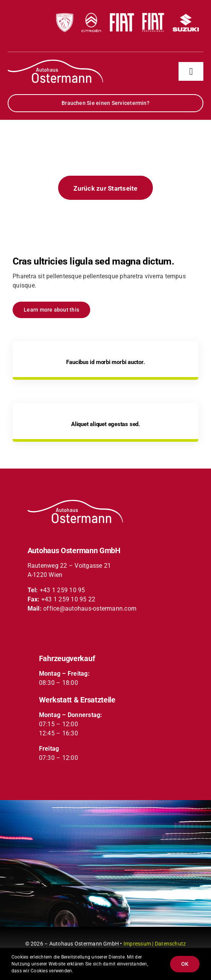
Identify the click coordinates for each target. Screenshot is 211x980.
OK (185, 964)
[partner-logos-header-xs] (127, 7)
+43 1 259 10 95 (62, 590)
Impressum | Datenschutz (155, 944)
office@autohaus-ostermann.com (90, 608)
